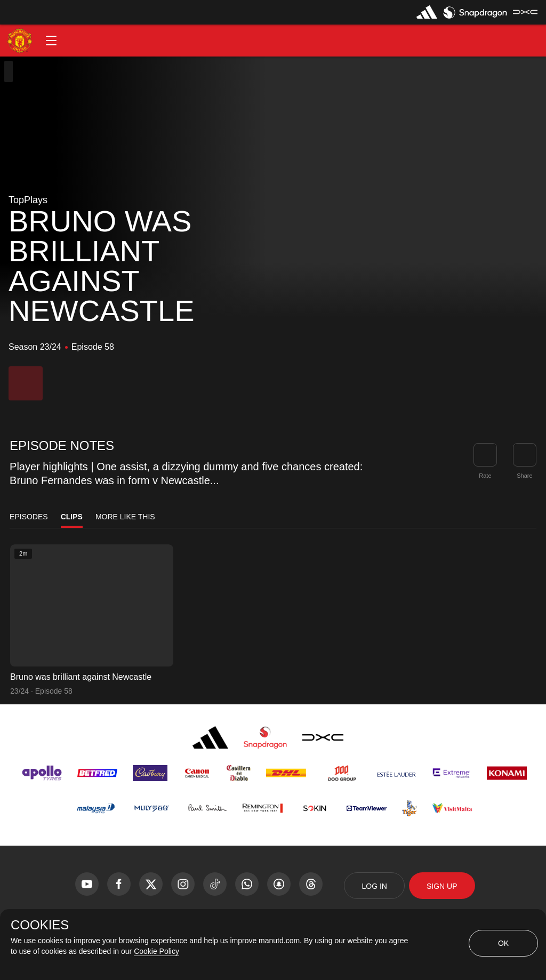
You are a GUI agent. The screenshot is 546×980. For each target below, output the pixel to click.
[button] (51, 41)
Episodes (29, 517)
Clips (72, 517)
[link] (525, 455)
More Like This (125, 517)
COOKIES (40, 925)
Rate (485, 476)
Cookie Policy (156, 951)
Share (524, 476)
